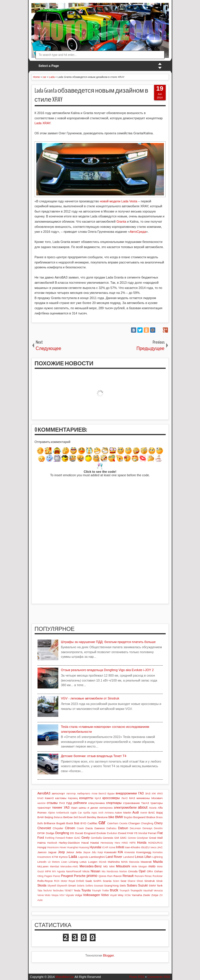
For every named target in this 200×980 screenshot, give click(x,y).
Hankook (52, 843)
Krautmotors (44, 857)
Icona (112, 847)
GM (117, 838)
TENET (69, 891)
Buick (70, 823)
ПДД (69, 803)
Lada (73, 857)
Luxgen (93, 862)
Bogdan (128, 817)
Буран (111, 794)
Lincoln (42, 862)
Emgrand (90, 833)
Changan (134, 823)
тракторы (156, 803)
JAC (160, 847)
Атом (95, 794)
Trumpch (124, 891)
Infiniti (120, 847)
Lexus (139, 857)
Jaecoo (42, 852)
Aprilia (87, 813)
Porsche (80, 876)
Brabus (151, 817)
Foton (69, 838)
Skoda (42, 885)
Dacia (89, 828)
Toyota (86, 890)
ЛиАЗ (124, 798)
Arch (101, 813)
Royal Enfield (76, 881)
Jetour (70, 852)
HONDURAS (155, 843)
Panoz (57, 876)
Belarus (58, 817)
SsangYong (111, 885)
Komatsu (158, 852)
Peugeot (67, 876)
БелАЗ (102, 794)
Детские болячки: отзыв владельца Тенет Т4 (94, 756)
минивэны (143, 798)
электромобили (125, 807)
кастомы (61, 798)
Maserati (146, 862)
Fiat (160, 833)
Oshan (158, 871)
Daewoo (100, 828)
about (143, 807)
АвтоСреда (138, 232)
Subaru (132, 885)
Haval (85, 843)
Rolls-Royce (45, 881)
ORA (150, 871)
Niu (103, 871)
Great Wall (156, 838)
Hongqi (42, 847)
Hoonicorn (53, 847)
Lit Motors (54, 862)
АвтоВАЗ (44, 793)
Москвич (157, 798)
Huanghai (73, 847)
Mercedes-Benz (91, 866)
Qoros (103, 876)
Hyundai (96, 847)
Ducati (79, 833)
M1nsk (103, 862)
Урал (74, 808)
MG (106, 866)
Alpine (51, 813)
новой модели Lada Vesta (119, 201)
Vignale (70, 895)
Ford (41, 838)
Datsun (123, 828)
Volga (78, 895)
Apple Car (76, 813)
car (102, 823)
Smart (72, 885)
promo (92, 876)
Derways (147, 828)
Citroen (70, 828)
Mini (112, 866)
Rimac (148, 876)
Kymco (63, 857)
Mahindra (114, 862)
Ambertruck (62, 813)
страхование (131, 803)
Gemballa (96, 838)
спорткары (114, 803)
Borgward (139, 817)
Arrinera (109, 813)
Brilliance (50, 823)
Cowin (80, 828)
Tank (160, 885)
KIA (120, 852)
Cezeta (123, 823)
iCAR (105, 847)
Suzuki (143, 885)
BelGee (68, 817)
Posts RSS (137, 977)
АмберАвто (84, 794)
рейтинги (80, 803)
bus (77, 823)
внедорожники (126, 793)
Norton (123, 871)
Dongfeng (62, 833)
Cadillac (92, 823)
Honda (142, 842)
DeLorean (135, 828)
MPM (48, 871)
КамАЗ (49, 798)
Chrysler (58, 828)
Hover (63, 847)
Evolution (112, 833)
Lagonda (83, 857)
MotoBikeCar (65, 977)
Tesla (77, 890)
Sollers (89, 886)
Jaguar (52, 852)
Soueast (99, 886)
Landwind (129, 857)
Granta (121, 221)
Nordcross (112, 871)
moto (152, 866)
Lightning (158, 857)
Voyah (113, 895)
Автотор (71, 794)
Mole (134, 867)
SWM (152, 885)
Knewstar (130, 852)
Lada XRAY (43, 123)
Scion (116, 881)
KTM (55, 857)
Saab (88, 881)
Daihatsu (112, 828)
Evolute (101, 833)
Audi (136, 812)
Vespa (55, 895)
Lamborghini (97, 857)
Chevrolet (44, 828)
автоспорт (58, 793)
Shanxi (131, 881)
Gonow (132, 838)
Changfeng (147, 823)
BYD (83, 823)
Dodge (50, 833)
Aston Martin (123, 813)
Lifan (148, 857)
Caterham (113, 823)
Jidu (94, 852)
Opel (142, 871)
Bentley (92, 817)
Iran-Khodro (133, 847)
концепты (86, 798)
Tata (40, 891)
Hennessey (107, 843)
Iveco (153, 847)
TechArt (47, 891)
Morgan (143, 867)
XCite (128, 895)
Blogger (108, 955)
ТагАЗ (145, 803)
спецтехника (97, 803)
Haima (42, 843)
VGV (62, 895)
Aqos (94, 813)
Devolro (158, 828)
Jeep (61, 852)
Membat (55, 867)
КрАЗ (98, 798)
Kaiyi (100, 852)
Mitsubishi (123, 866)
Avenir (144, 813)
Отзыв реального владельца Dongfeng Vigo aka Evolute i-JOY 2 (107, 670)
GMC (123, 838)
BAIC (152, 813)
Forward (60, 838)
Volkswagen (92, 895)
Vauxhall (148, 891)
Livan (64, 862)
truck (114, 890)
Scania (107, 881)
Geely (86, 838)
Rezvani (139, 876)
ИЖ (154, 794)
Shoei (140, 881)
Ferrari (152, 833)
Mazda (158, 862)
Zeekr (146, 895)
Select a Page (49, 66)
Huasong (84, 847)
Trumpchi (136, 890)
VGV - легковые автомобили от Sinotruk (90, 698)
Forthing (50, 838)
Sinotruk (149, 881)
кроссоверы (111, 798)
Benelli (82, 817)
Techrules (58, 891)
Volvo (105, 895)
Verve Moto (44, 895)
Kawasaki (110, 852)
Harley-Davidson (69, 843)
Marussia (134, 862)
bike (111, 817)
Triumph (96, 891)
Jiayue (87, 852)
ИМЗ (160, 794)
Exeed (122, 833)
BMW (119, 817)
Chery (158, 823)
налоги (42, 803)
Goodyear (142, 838)
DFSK (41, 833)
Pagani (48, 876)
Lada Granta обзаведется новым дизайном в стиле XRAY (91, 95)
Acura (153, 808)
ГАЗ (141, 793)
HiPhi (133, 843)
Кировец (73, 798)
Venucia (158, 891)
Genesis (108, 838)
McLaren (43, 866)
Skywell (52, 886)
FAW (130, 833)
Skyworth (62, 886)
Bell (76, 817)
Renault (128, 876)
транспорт (44, 808)
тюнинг (57, 807)
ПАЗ (62, 803)
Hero (117, 843)
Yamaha (137, 895)
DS (72, 833)
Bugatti (61, 823)
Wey (121, 895)
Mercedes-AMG (69, 867)
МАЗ (132, 798)
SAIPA (97, 881)
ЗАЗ (148, 793)
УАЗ (67, 807)
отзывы (52, 803)
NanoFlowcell (74, 871)
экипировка (106, 808)
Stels (123, 885)
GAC (77, 838)
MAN (124, 862)
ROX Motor (61, 881)
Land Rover (114, 857)
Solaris (81, 886)
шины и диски (88, 808)
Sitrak (159, 881)
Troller (105, 891)
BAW (41, 817)
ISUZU (145, 847)
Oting (41, 876)
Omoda (133, 871)
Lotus (83, 862)
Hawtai (95, 843)
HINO (125, 843)
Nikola (86, 871)
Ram (110, 876)
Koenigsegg (144, 852)
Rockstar (158, 876)
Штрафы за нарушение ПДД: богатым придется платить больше (108, 642)
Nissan (96, 871)
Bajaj (160, 813)
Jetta (79, 852)
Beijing (49, 817)
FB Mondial (141, 833)
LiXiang (73, 862)
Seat (123, 881)
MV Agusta (59, 871)
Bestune (102, 817)
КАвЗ (41, 798)
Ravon (118, 876)
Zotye (155, 895)
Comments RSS (159, 977)
